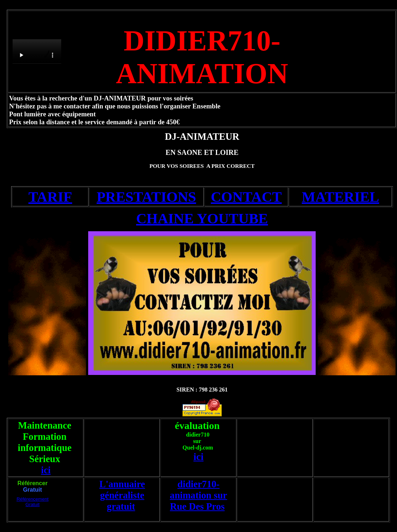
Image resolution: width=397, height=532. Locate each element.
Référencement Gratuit (33, 502)
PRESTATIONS (146, 197)
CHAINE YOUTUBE (202, 218)
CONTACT (246, 197)
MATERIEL (340, 197)
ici (46, 470)
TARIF (50, 197)
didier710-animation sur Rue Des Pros (198, 495)
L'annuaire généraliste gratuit (122, 495)
